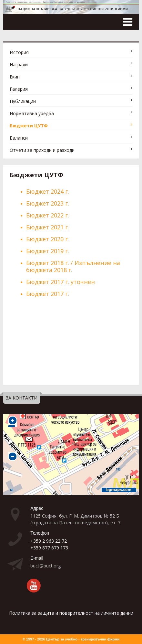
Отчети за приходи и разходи (42, 150)
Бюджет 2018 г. (48, 263)
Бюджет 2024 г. (48, 191)
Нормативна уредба (32, 113)
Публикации (23, 101)
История (19, 52)
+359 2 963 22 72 (49, 541)
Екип (15, 77)
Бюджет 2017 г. (48, 294)
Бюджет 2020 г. (48, 239)
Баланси (19, 138)
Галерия (19, 89)
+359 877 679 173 (49, 548)
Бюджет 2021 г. (48, 227)
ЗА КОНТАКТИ (22, 398)
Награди (19, 64)
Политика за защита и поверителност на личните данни (71, 613)
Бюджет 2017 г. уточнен (61, 282)
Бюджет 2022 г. (48, 215)
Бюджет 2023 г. (48, 203)
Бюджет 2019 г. (48, 251)
